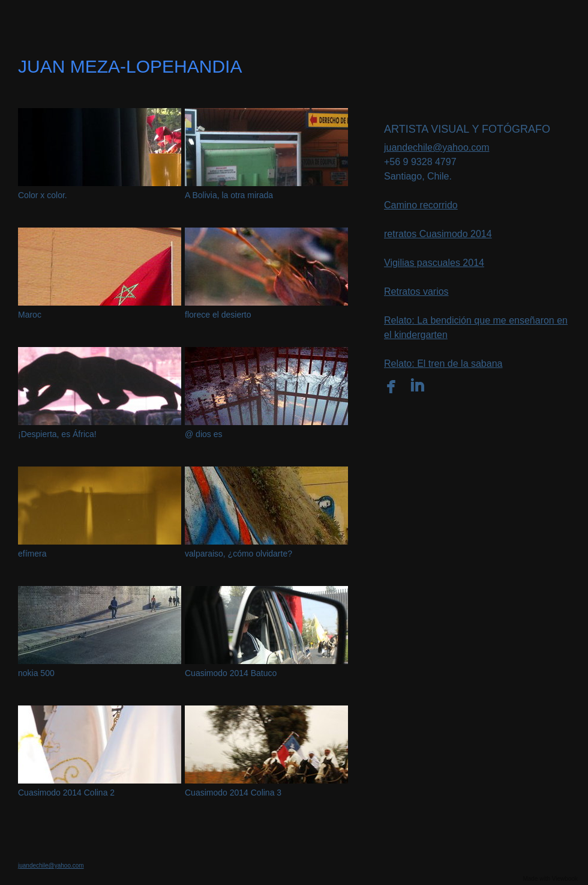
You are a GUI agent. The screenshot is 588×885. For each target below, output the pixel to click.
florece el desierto (218, 315)
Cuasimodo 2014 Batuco (231, 673)
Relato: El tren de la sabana (443, 364)
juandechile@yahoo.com (436, 147)
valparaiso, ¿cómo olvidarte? (238, 554)
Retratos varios (416, 291)
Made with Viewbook (550, 879)
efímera (32, 554)
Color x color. (43, 195)
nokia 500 (36, 673)
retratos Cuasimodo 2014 (438, 234)
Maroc (30, 315)
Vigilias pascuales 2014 (434, 263)
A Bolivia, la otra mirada (229, 195)
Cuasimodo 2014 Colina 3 (233, 793)
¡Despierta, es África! (57, 434)
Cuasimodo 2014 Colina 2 (66, 793)
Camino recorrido (421, 205)
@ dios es (203, 434)
